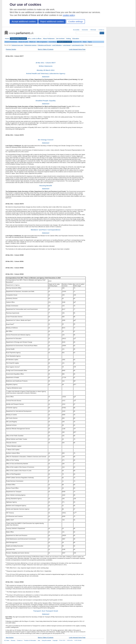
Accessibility (76, 30)
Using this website (46, 640)
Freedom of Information (30, 640)
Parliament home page (17, 45)
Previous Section (11, 49)
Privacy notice (62, 640)
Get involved (60, 39)
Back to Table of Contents (46, 49)
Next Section (10, 637)
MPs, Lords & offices (35, 39)
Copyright (55, 640)
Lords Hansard (67, 45)
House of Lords (23, 42)
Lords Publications (57, 45)
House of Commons (11, 42)
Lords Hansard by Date (78, 45)
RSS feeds (93, 30)
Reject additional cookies (52, 22)
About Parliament (49, 39)
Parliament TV (77, 42)
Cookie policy (70, 640)
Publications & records (64, 42)
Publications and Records (44, 45)
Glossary (13, 640)
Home (7, 39)
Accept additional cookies (24, 22)
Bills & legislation (42, 42)
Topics (90, 42)
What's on (32, 42)
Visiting (68, 39)
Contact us (101, 30)
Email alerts (85, 30)
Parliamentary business (18, 39)
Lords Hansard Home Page (77, 49)
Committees (52, 42)
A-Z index (7, 640)
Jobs (39, 640)
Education (76, 39)
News (85, 42)
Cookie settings (76, 22)
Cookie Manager (78, 640)
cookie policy (69, 15)
